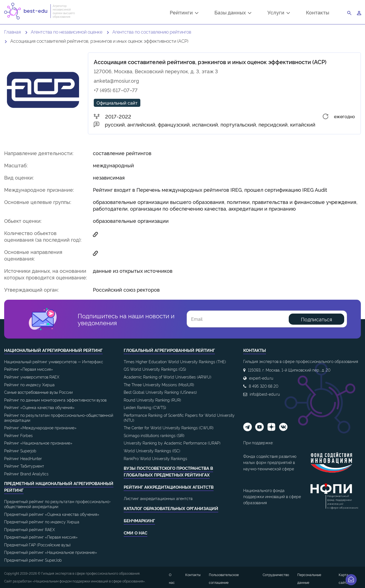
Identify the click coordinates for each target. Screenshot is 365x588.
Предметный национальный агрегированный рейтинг (59, 487)
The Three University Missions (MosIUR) (159, 384)
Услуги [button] (279, 13)
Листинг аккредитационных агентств (158, 498)
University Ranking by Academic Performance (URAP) (172, 443)
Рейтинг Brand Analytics (26, 474)
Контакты (318, 12)
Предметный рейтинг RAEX (30, 529)
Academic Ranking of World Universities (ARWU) (168, 377)
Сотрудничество (276, 575)
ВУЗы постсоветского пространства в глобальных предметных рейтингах (168, 471)
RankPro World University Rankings (155, 458)
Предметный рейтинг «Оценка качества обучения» (52, 514)
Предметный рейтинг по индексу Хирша (42, 522)
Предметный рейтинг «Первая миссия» (41, 537)
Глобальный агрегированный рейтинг (169, 350)
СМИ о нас (135, 533)
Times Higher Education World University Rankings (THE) (175, 361)
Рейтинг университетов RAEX (32, 377)
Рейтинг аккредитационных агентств (169, 487)
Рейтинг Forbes (18, 435)
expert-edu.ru (261, 378)
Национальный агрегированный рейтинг (53, 350)
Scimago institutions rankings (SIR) (154, 435)
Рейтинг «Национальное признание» (38, 443)
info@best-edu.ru (265, 394)
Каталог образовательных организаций (171, 508)
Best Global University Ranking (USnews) (160, 392)
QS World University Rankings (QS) (155, 369)
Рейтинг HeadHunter (23, 458)
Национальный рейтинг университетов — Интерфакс (54, 361)
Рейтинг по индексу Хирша (29, 384)
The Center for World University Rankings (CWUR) (169, 427)
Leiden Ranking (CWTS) (145, 407)
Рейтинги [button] (184, 13)
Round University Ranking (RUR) (152, 400)
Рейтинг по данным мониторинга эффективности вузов (55, 400)
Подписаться (316, 319)
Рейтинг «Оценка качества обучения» (39, 407)
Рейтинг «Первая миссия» (29, 369)
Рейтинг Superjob (20, 451)
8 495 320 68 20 (263, 386)
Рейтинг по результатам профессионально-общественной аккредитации (59, 417)
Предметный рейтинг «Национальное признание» (51, 552)
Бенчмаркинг (139, 520)
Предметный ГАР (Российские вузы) (37, 545)
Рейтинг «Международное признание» (40, 427)
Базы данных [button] (233, 13)
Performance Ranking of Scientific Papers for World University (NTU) (179, 417)
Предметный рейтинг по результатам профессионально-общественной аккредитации (58, 504)
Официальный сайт (117, 103)
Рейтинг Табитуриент (24, 466)
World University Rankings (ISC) (152, 451)
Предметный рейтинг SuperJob (33, 560)
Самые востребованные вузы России (38, 392)
